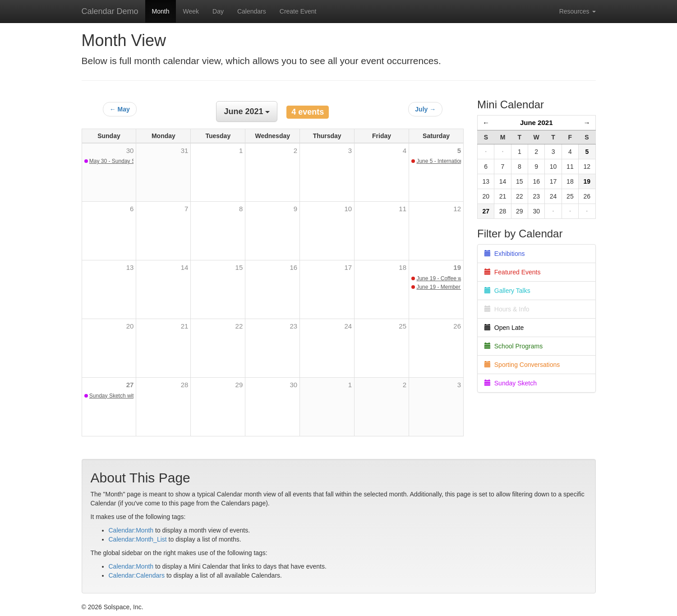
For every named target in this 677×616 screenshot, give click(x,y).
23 (294, 326)
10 (348, 209)
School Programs (514, 346)
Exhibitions (504, 254)
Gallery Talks (507, 291)
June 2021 (537, 123)
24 (348, 326)
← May (120, 109)
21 (185, 326)
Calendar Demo (110, 11)
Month (161, 11)
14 (185, 267)
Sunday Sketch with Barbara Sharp (131, 396)
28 (185, 385)
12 (457, 209)
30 (294, 385)
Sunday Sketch (511, 383)
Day (218, 11)
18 (403, 267)
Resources (578, 11)
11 (403, 209)
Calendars (252, 11)
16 (294, 267)
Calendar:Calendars (137, 575)
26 (457, 326)
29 (239, 385)
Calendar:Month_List (138, 539)
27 (130, 385)
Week (191, 11)
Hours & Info (507, 309)
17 (348, 267)
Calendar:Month (131, 530)
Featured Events (513, 272)
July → (425, 109)
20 (130, 326)
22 (239, 326)
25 (403, 326)
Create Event (298, 11)
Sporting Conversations (522, 365)
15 (239, 267)
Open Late (504, 328)
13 (130, 267)
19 (457, 267)
